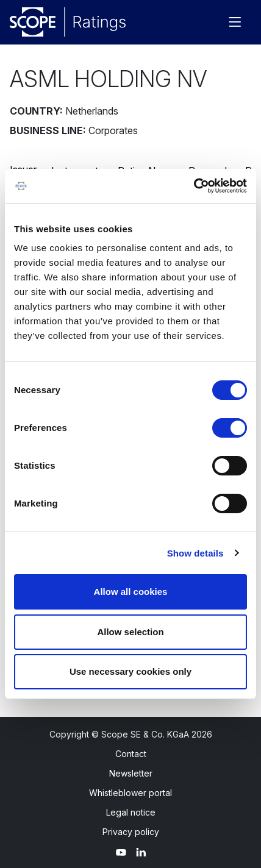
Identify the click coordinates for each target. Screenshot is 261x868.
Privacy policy (131, 832)
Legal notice (131, 812)
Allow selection (130, 632)
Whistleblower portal (130, 793)
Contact (131, 754)
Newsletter (131, 773)
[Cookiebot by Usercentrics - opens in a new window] (194, 186)
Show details (195, 553)
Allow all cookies (131, 592)
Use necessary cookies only (130, 671)
